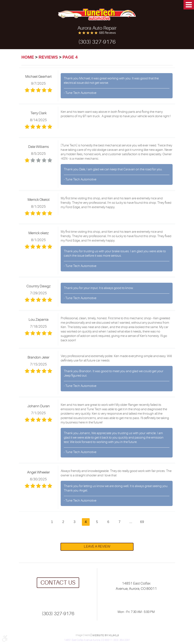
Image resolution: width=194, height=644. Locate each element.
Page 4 (70, 57)
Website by (105, 635)
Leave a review (97, 546)
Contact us (58, 583)
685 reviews (107, 33)
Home (28, 57)
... (131, 522)
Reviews (48, 57)
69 (142, 522)
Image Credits (83, 635)
